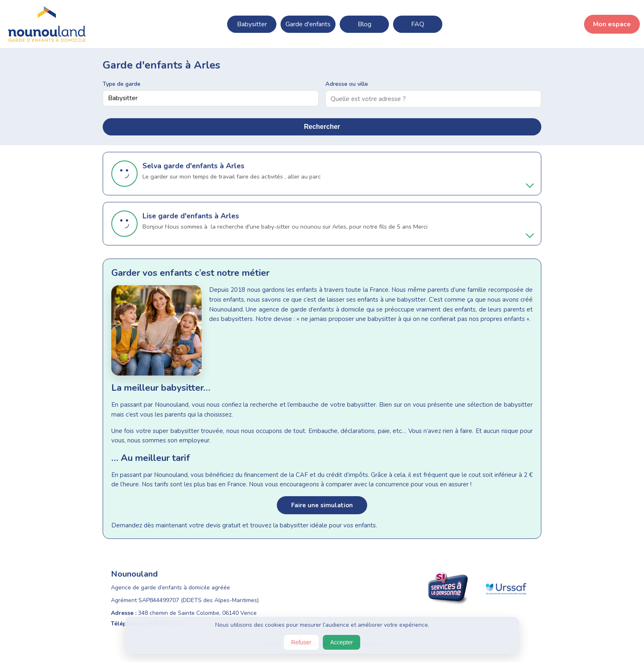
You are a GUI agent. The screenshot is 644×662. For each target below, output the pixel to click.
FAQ (418, 24)
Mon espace (612, 24)
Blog (365, 24)
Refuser (301, 642)
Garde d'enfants (308, 24)
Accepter (342, 642)
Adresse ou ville (347, 84)
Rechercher (322, 127)
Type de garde (122, 84)
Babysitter (252, 24)
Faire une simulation (322, 505)
